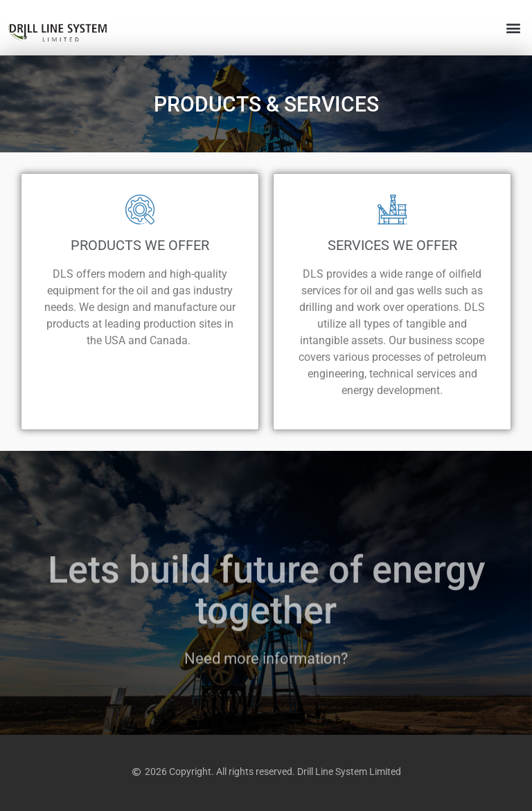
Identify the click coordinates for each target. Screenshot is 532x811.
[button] (514, 28)
